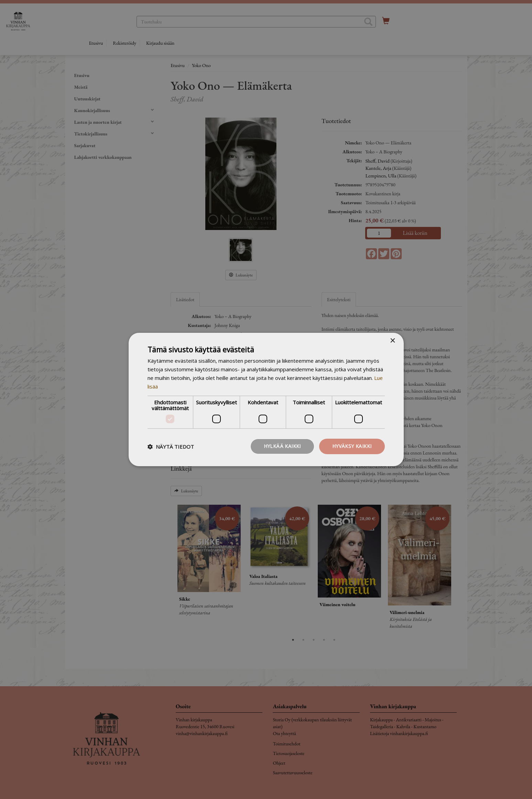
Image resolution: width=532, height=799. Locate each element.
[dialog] (266, 399)
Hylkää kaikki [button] (282, 446)
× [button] (393, 341)
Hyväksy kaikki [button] (352, 446)
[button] (171, 447)
